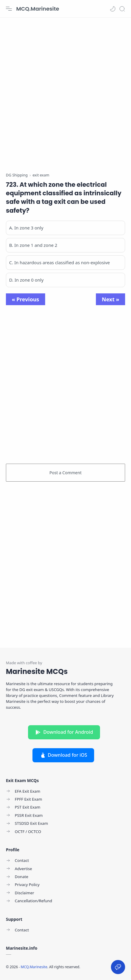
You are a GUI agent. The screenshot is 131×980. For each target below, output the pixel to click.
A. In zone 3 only (26, 228)
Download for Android (64, 732)
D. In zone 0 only (26, 280)
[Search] (122, 9)
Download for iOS (63, 755)
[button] (113, 9)
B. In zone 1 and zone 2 (33, 245)
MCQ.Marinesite (38, 9)
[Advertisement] (65, 92)
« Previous (26, 299)
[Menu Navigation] (9, 9)
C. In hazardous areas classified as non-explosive (59, 262)
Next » (110, 299)
